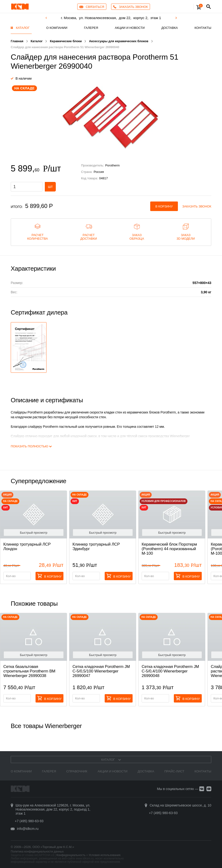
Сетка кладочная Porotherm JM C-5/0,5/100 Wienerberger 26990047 (101, 671)
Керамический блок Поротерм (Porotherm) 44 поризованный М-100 (169, 549)
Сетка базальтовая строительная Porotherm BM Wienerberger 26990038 (29, 671)
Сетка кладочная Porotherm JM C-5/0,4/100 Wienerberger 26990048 (170, 671)
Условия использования (105, 855)
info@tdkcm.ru (28, 829)
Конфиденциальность (71, 855)
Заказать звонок (197, 206)
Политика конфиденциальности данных (37, 852)
